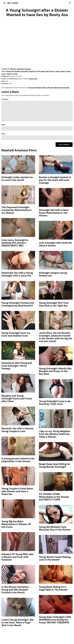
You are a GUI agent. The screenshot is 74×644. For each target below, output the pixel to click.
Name (4, 125)
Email (4, 134)
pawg (58, 71)
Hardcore (21, 69)
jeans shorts (50, 71)
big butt (33, 71)
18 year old (10, 71)
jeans (43, 71)
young (15, 74)
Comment (5, 99)
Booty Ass (33, 79)
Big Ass (14, 69)
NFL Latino (13, 3)
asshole (18, 71)
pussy (4, 74)
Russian (28, 69)
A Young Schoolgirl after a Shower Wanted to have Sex (49, 88)
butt (38, 71)
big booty (25, 71)
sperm (9, 74)
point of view (65, 71)
